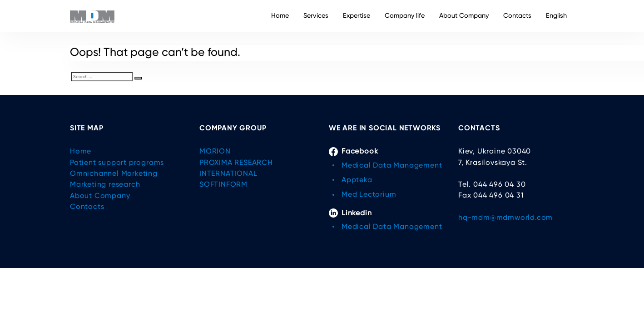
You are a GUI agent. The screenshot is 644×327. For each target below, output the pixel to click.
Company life (405, 16)
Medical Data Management (392, 165)
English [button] (556, 16)
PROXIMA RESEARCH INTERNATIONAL (236, 168)
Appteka (357, 180)
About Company (464, 16)
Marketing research (105, 184)
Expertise (357, 16)
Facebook (353, 151)
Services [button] (316, 16)
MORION (215, 151)
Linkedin (350, 213)
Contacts (517, 16)
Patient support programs (117, 162)
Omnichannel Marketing (114, 173)
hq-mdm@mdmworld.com (505, 217)
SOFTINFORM (223, 184)
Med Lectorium (369, 194)
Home (280, 16)
